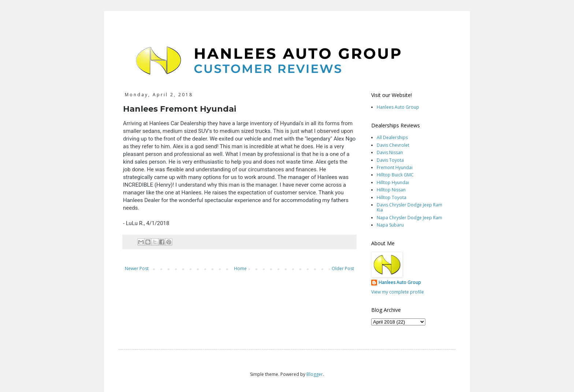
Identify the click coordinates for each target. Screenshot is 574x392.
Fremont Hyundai (395, 167)
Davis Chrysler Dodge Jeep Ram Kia (409, 207)
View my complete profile (398, 292)
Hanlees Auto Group (398, 107)
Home (240, 268)
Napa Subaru (390, 225)
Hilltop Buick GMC (395, 175)
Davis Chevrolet (393, 145)
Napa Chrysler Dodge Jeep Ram (409, 218)
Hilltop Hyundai (393, 182)
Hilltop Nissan (391, 190)
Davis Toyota (390, 160)
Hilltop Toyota (392, 197)
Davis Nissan (390, 152)
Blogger (315, 374)
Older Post (343, 268)
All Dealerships (392, 137)
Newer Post (137, 268)
